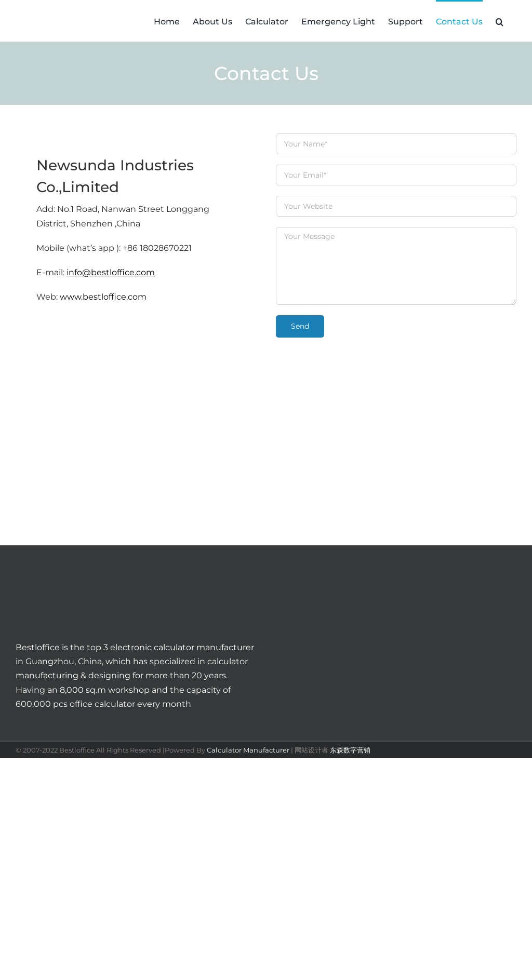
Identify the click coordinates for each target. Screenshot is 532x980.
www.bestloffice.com (103, 297)
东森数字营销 (350, 750)
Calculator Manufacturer (248, 750)
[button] (500, 21)
